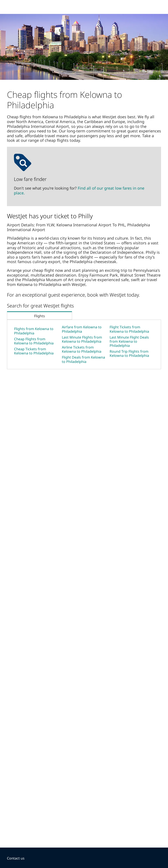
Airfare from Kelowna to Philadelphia (82, 329)
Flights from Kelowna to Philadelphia (34, 331)
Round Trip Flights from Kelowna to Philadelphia (129, 353)
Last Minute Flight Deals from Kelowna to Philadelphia (129, 341)
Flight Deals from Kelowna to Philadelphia (83, 359)
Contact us (16, 858)
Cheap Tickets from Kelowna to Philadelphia (34, 351)
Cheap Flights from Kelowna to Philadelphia (34, 341)
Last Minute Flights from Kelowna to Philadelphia (82, 339)
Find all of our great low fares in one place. (79, 190)
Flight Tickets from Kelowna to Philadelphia (129, 329)
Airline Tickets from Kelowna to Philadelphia (82, 349)
